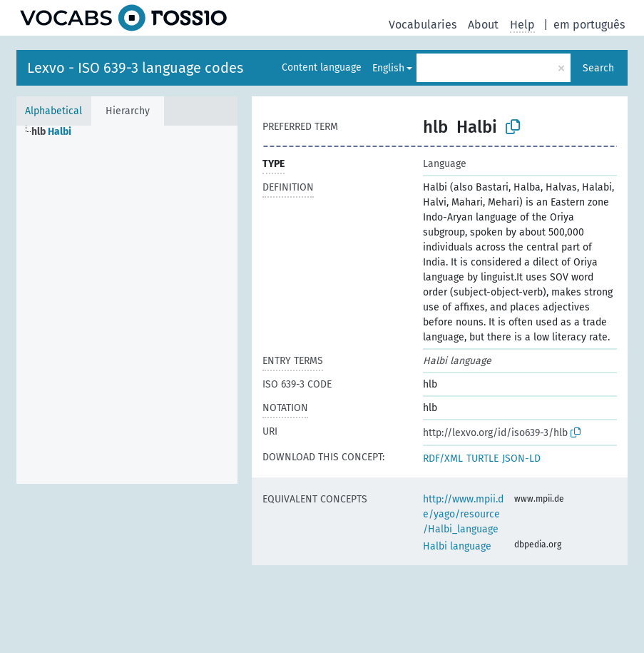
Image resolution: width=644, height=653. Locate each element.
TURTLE (482, 459)
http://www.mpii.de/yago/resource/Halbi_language (463, 514)
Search (598, 68)
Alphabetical (53, 111)
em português (589, 25)
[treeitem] (57, 132)
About (483, 25)
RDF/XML (443, 459)
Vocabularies (423, 25)
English (388, 68)
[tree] (127, 305)
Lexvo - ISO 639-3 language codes (135, 68)
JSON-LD (521, 459)
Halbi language (457, 546)
